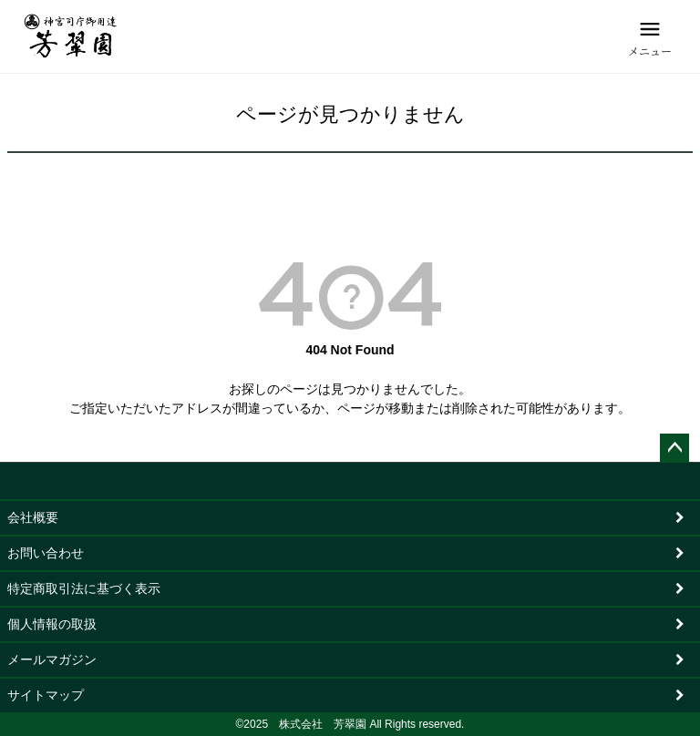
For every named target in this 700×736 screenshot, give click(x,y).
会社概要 (33, 517)
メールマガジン (52, 659)
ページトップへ (674, 448)
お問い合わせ (46, 553)
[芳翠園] (71, 36)
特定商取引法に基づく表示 (84, 588)
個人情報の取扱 (52, 624)
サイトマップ (46, 695)
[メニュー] (650, 36)
